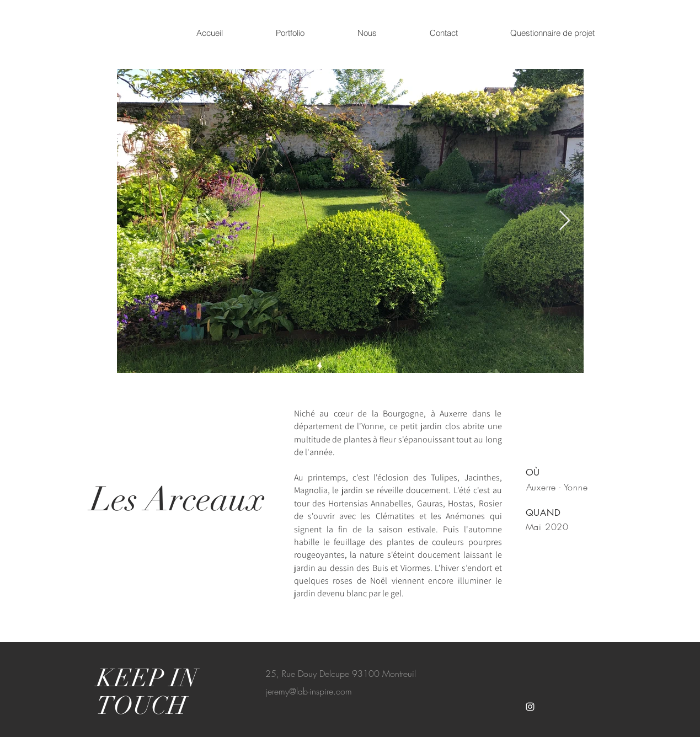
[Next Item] (565, 221)
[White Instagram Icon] (530, 707)
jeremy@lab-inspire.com (309, 691)
